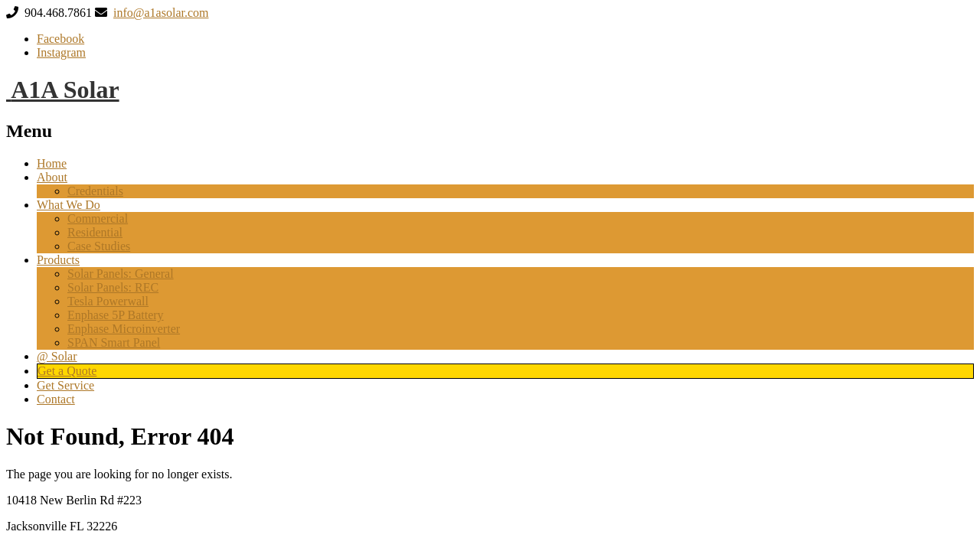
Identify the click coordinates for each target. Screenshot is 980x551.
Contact (56, 399)
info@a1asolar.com (161, 13)
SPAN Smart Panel (114, 342)
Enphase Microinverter (124, 329)
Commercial (98, 218)
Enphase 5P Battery (116, 315)
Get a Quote (67, 371)
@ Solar (57, 356)
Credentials (95, 191)
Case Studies (99, 246)
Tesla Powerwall (108, 301)
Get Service (65, 385)
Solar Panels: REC (113, 287)
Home (52, 163)
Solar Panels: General (121, 274)
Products (58, 260)
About (52, 177)
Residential (95, 232)
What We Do (69, 205)
